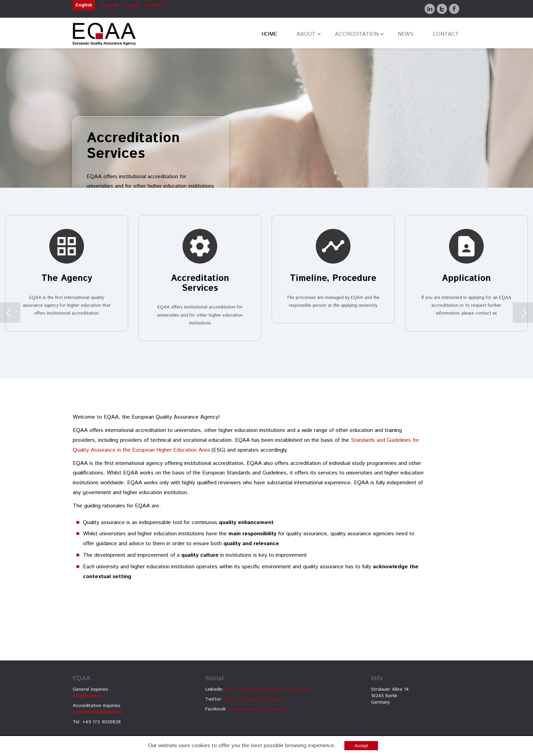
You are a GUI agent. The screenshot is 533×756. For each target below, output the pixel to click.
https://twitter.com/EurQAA (254, 699)
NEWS (406, 34)
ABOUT (306, 34)
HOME (269, 34)
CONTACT (446, 34)
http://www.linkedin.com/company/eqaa (268, 689)
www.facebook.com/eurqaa (257, 709)
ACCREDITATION (357, 34)
